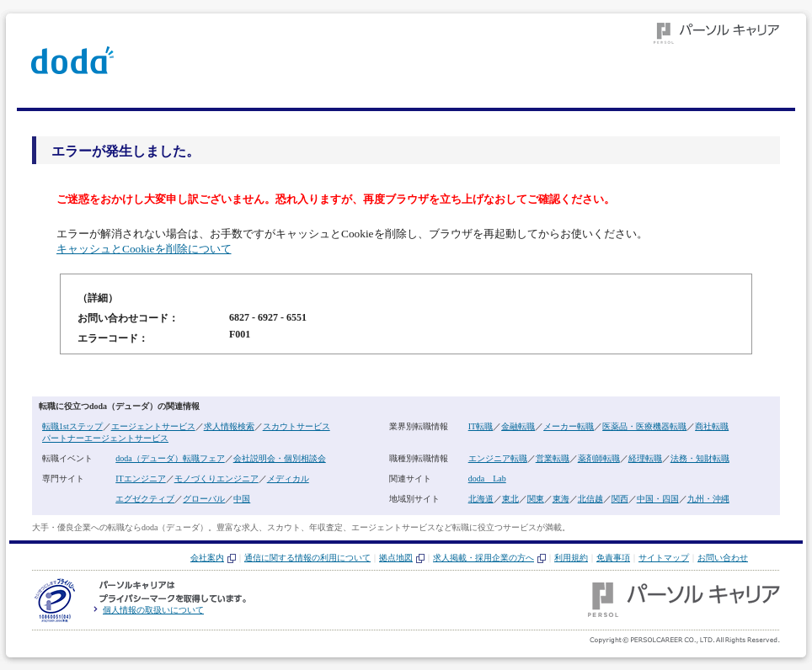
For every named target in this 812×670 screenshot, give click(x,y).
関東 (536, 499)
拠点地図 (396, 558)
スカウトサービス (296, 426)
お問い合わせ (723, 558)
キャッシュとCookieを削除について (144, 249)
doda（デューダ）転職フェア (170, 458)
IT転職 (481, 426)
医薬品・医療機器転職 (644, 426)
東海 (561, 499)
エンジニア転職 (498, 458)
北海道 (481, 499)
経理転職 (645, 458)
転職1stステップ (72, 426)
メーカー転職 (569, 426)
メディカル (288, 479)
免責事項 (613, 558)
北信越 (590, 499)
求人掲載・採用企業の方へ (483, 558)
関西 (620, 499)
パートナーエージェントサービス (105, 438)
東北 (510, 499)
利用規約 (571, 558)
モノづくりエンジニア (216, 479)
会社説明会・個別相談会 (280, 458)
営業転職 (553, 458)
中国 (242, 499)
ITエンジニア (140, 479)
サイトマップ (664, 558)
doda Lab (487, 479)
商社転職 (712, 426)
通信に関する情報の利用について (307, 558)
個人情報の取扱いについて (153, 610)
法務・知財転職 (700, 458)
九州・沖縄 (708, 499)
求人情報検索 (229, 426)
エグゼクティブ (145, 499)
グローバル (204, 499)
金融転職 (518, 426)
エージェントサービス (153, 426)
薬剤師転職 (599, 458)
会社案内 (207, 558)
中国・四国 (658, 499)
